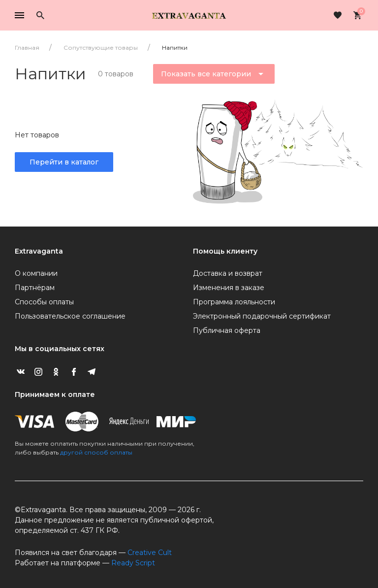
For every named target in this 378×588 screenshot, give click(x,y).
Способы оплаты (44, 302)
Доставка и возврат (228, 273)
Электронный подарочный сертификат (262, 316)
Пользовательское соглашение (70, 316)
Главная (27, 48)
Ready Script (133, 563)
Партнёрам (35, 288)
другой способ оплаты (96, 452)
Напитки (175, 48)
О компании (36, 273)
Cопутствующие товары (101, 48)
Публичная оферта (227, 330)
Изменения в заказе (229, 288)
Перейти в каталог (64, 162)
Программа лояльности (234, 302)
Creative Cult (150, 553)
